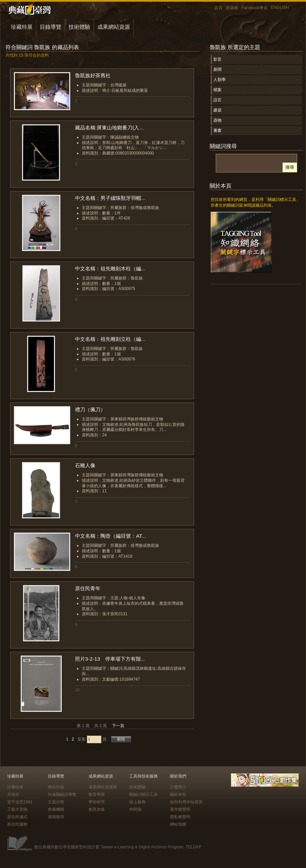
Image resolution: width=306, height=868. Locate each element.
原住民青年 (88, 588)
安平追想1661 (20, 802)
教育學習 (97, 794)
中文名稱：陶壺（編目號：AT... (110, 536)
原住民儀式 (17, 817)
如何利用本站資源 (186, 802)
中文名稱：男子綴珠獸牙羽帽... (110, 198)
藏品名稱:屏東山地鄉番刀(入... (109, 128)
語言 (217, 100)
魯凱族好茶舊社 (93, 75)
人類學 (219, 80)
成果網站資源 (114, 27)
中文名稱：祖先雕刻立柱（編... (110, 339)
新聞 (217, 69)
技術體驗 (79, 27)
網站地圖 (178, 824)
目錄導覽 (51, 27)
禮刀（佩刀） (90, 409)
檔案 (217, 90)
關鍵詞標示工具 (144, 794)
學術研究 (97, 802)
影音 (217, 59)
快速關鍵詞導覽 (62, 794)
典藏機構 (56, 809)
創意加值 (97, 809)
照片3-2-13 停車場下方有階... (110, 659)
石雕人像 (85, 465)
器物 (217, 120)
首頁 (218, 8)
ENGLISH (280, 7)
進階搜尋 (56, 817)
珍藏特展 (22, 27)
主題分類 (56, 802)
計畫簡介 (178, 787)
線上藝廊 (137, 802)
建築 (217, 110)
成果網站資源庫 (103, 787)
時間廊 (135, 809)
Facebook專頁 (255, 8)
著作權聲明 (180, 809)
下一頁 (118, 726)
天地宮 (13, 794)
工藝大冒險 (17, 809)
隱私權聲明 (180, 817)
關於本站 (178, 794)
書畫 (217, 130)
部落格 (232, 8)
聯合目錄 (56, 787)
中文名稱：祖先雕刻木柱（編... (110, 268)
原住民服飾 (17, 824)
